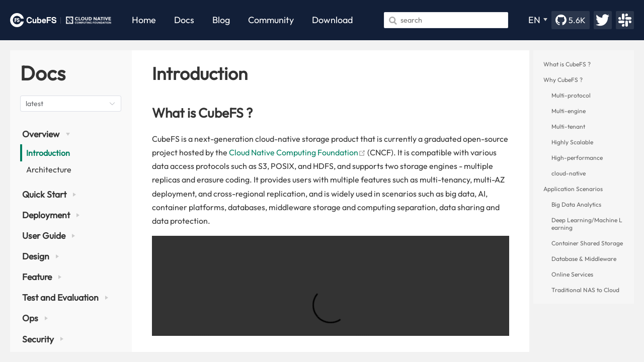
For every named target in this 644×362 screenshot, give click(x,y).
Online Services (572, 274)
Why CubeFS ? (563, 80)
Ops (35, 318)
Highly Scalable (572, 142)
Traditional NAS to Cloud (585, 290)
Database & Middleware (584, 259)
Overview (46, 134)
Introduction (48, 153)
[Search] (446, 20)
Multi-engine (569, 111)
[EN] (538, 20)
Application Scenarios (573, 189)
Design (41, 256)
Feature (42, 277)
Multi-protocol (571, 95)
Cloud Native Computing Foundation (297, 152)
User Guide (49, 236)
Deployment (51, 215)
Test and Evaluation (65, 297)
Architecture (49, 169)
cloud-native (569, 173)
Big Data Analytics (576, 204)
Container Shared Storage (587, 243)
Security (43, 339)
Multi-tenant (568, 126)
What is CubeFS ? (567, 64)
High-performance (577, 158)
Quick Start (49, 194)
